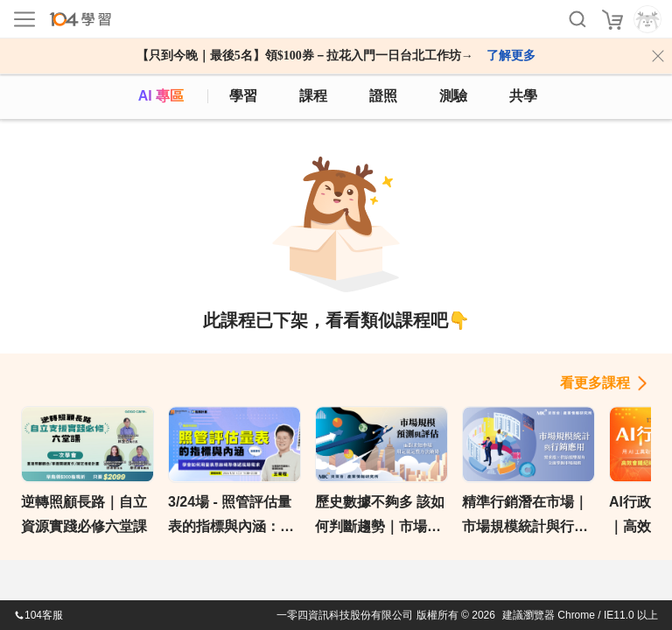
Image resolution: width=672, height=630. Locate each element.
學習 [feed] (243, 96)
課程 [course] (313, 96)
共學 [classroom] (523, 96)
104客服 (38, 615)
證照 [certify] (383, 96)
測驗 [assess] (453, 96)
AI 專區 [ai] (161, 96)
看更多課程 (595, 383)
